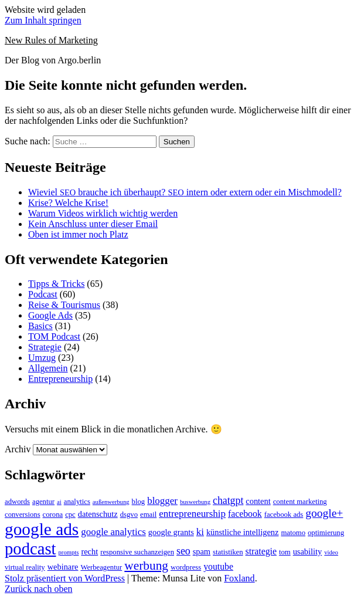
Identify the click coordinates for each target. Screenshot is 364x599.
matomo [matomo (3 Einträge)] (293, 533)
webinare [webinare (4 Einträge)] (63, 567)
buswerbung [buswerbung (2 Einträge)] (195, 502)
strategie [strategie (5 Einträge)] (261, 551)
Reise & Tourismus (64, 305)
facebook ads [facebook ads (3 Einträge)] (284, 515)
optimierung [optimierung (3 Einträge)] (326, 533)
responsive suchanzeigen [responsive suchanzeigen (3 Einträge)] (137, 552)
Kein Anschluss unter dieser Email (93, 224)
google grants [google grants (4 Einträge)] (171, 532)
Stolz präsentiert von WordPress (65, 578)
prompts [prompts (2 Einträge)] (69, 552)
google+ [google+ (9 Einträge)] (324, 513)
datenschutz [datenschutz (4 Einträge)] (98, 514)
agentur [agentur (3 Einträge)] (43, 502)
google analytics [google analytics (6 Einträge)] (113, 532)
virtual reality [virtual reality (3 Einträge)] (25, 567)
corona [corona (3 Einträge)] (53, 515)
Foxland (239, 578)
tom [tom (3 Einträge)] (285, 552)
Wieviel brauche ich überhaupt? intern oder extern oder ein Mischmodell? (185, 192)
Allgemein (48, 368)
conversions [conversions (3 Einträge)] (23, 515)
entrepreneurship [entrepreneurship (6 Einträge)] (192, 514)
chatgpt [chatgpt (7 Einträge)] (228, 500)
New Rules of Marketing (51, 40)
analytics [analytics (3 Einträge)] (77, 502)
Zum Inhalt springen (43, 20)
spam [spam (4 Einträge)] (202, 551)
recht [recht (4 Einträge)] (89, 551)
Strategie (45, 347)
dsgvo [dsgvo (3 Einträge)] (129, 515)
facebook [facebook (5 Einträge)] (245, 514)
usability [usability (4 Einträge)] (308, 551)
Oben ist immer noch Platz (78, 234)
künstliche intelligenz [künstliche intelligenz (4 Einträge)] (243, 532)
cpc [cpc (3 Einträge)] (70, 515)
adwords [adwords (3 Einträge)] (17, 502)
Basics (40, 326)
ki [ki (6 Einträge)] (200, 532)
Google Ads (50, 315)
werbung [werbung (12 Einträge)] (146, 566)
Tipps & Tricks (56, 284)
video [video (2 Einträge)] (331, 552)
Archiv (18, 449)
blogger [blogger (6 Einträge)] (162, 501)
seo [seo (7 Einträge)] (183, 551)
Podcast (43, 294)
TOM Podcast (54, 336)
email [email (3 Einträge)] (148, 515)
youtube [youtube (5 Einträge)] (218, 566)
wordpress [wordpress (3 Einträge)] (186, 567)
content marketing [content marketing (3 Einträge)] (300, 502)
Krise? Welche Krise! (68, 203)
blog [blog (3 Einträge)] (139, 502)
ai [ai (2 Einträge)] (59, 502)
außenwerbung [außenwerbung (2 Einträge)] (111, 502)
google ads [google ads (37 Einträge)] (42, 529)
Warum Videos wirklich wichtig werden (103, 213)
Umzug (42, 358)
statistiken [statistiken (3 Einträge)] (228, 552)
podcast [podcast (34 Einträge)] (30, 549)
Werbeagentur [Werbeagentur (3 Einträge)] (101, 567)
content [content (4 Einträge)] (258, 501)
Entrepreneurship (60, 379)
